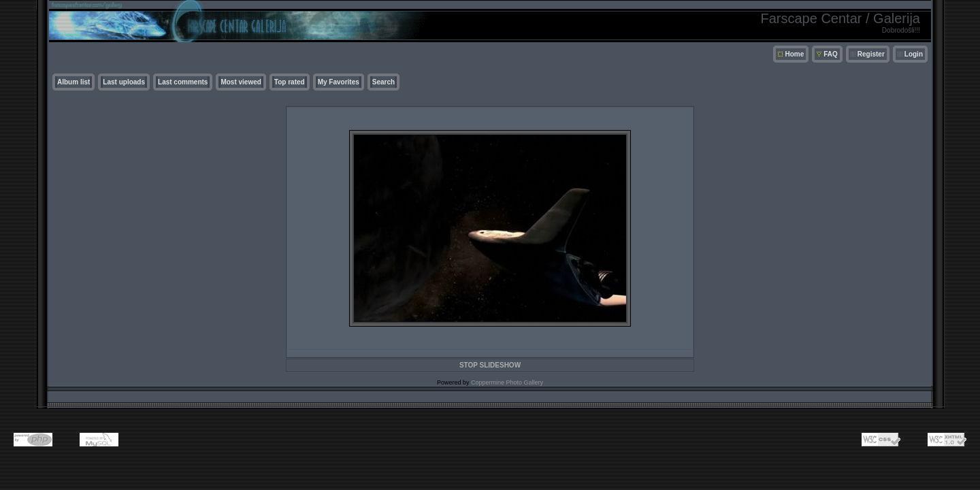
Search (383, 82)
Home (794, 54)
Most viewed (241, 82)
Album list (73, 82)
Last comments (183, 82)
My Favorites (339, 82)
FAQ (831, 54)
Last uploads (124, 82)
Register (871, 54)
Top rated (290, 82)
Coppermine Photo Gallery (507, 382)
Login (914, 54)
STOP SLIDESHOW (490, 365)
